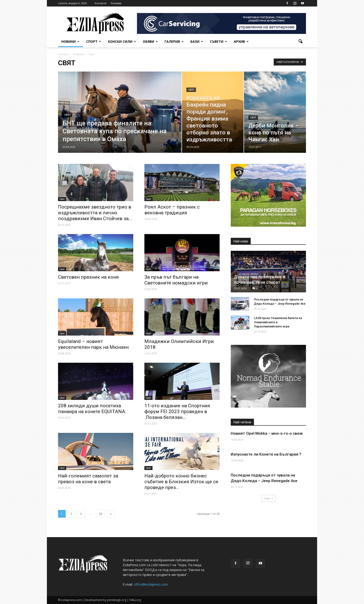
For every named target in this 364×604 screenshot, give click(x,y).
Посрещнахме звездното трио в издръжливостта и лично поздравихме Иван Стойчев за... (95, 213)
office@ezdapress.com (151, 584)
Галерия (174, 41)
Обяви (150, 41)
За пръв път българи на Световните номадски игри (176, 280)
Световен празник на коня (88, 277)
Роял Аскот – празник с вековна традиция (172, 210)
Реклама (116, 3)
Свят (67, 115)
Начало (63, 54)
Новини (70, 41)
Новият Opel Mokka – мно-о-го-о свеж (267, 433)
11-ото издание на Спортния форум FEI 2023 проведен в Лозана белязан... (177, 411)
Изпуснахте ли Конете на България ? (266, 454)
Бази (197, 41)
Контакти (101, 3)
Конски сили (122, 41)
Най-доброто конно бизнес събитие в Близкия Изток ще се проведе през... (181, 482)
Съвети (218, 41)
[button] (300, 42)
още (268, 498)
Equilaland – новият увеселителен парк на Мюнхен (93, 344)
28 (101, 514)
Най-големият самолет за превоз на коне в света (88, 479)
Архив (241, 41)
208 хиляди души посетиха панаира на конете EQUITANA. (92, 409)
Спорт (94, 41)
